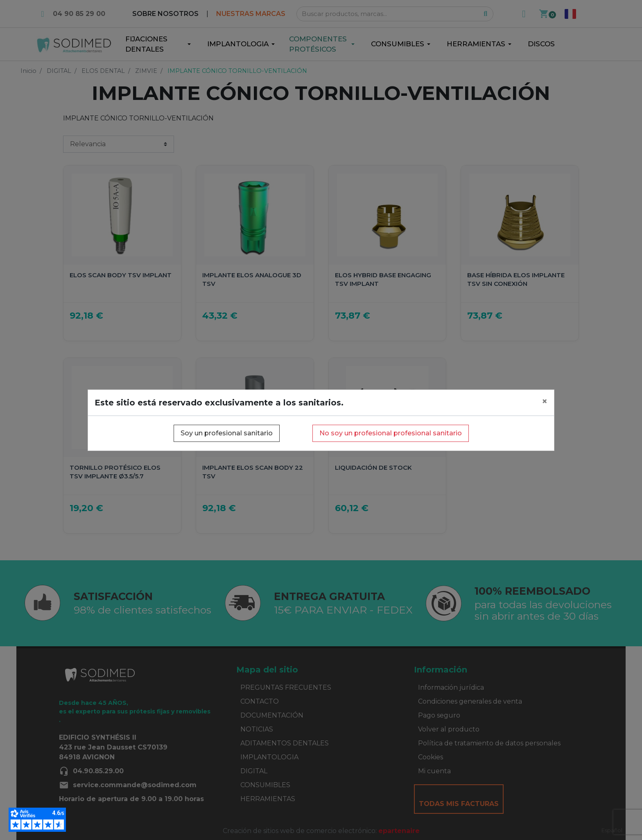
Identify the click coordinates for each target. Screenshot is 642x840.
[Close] (545, 401)
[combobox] (612, 830)
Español (612, 830)
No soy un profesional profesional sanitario (391, 433)
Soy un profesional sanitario (227, 433)
